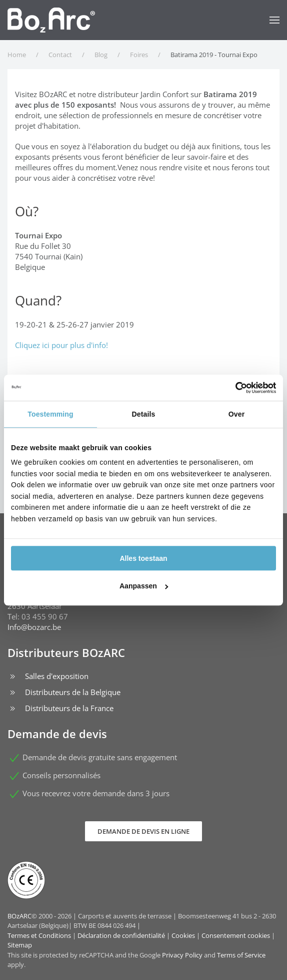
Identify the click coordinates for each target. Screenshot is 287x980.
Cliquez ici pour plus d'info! (61, 345)
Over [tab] (236, 414)
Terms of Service (241, 955)
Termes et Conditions (39, 935)
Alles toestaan (143, 558)
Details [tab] (144, 414)
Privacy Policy (182, 955)
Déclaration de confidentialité (121, 935)
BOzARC (19, 916)
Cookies (183, 935)
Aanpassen (144, 586)
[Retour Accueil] (51, 20)
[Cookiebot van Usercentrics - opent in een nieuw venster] (232, 388)
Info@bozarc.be (34, 627)
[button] (274, 20)
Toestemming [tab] (50, 414)
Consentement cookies (236, 935)
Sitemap (20, 945)
